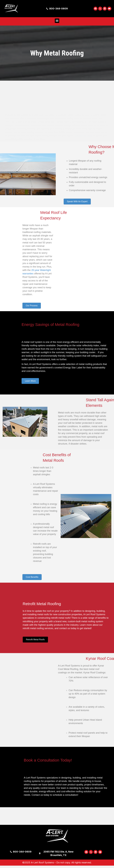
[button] (57, 23)
